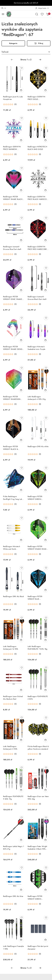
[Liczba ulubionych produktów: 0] (42, 14)
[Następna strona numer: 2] (40, 60)
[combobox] (26, 52)
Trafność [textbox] (5, 52)
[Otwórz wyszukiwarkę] (37, 14)
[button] (10, 104)
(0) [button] (15, 104)
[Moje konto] (42, 8)
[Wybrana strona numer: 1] (26, 60)
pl (4, 8)
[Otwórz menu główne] (3, 14)
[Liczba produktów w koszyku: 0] (48, 14)
